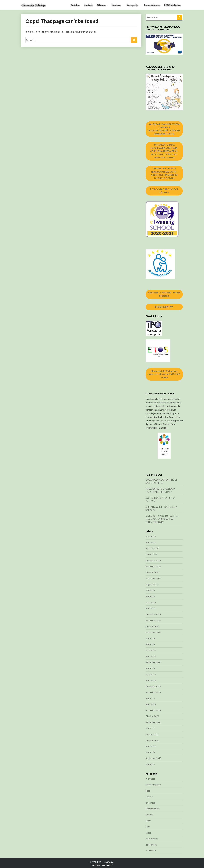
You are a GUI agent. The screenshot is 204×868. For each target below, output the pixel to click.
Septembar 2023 (153, 662)
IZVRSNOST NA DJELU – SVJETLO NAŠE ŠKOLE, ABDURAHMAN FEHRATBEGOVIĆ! (162, 519)
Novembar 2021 (153, 710)
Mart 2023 (151, 680)
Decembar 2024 (153, 614)
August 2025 (152, 584)
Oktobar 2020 (152, 740)
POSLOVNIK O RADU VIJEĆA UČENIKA (164, 191)
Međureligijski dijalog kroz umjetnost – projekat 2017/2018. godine (164, 374)
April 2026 (151, 536)
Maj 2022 (150, 698)
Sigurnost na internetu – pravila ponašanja (164, 294)
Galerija (149, 797)
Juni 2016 (150, 764)
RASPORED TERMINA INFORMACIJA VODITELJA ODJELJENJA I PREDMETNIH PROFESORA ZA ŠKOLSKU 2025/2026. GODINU (164, 151)
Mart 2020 (151, 746)
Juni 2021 (150, 728)
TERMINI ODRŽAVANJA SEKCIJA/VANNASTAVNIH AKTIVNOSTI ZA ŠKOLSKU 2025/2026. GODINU (164, 173)
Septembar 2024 (153, 632)
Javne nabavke (152, 5)
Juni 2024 (150, 638)
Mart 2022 (151, 704)
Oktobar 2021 (152, 716)
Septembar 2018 (153, 758)
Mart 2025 (151, 608)
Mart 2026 (151, 542)
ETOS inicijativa (172, 5)
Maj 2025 (150, 596)
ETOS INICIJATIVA (164, 307)
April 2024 (151, 650)
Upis (148, 827)
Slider (148, 821)
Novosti (149, 815)
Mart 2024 (151, 656)
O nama (102, 5)
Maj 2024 (150, 644)
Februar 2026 (152, 548)
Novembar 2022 (153, 692)
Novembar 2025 (153, 566)
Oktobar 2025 (152, 572)
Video (148, 833)
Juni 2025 (150, 590)
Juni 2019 (150, 752)
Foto (148, 791)
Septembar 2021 (153, 722)
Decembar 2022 (153, 686)
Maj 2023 (150, 668)
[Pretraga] (179, 17)
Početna (75, 5)
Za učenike (151, 851)
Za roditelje (151, 845)
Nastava (117, 5)
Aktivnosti (151, 779)
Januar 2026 (152, 554)
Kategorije (133, 5)
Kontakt (88, 5)
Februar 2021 (152, 734)
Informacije (151, 803)
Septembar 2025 (153, 578)
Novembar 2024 (153, 620)
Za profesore (152, 839)
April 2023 (151, 674)
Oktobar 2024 (152, 626)
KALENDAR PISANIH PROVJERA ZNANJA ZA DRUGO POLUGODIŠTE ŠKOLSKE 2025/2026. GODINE (164, 129)
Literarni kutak (153, 809)
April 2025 (151, 602)
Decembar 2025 (153, 560)
